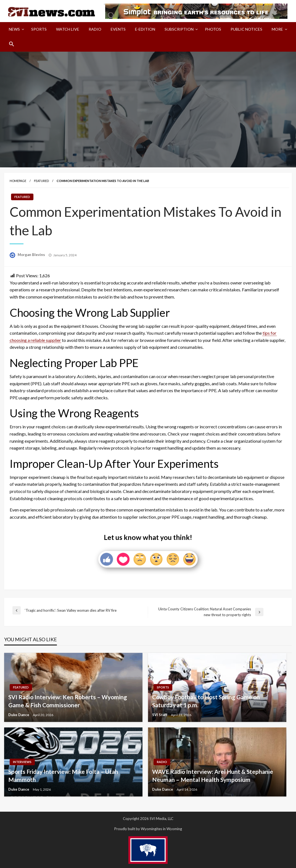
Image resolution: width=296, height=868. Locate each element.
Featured (41, 181)
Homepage (18, 181)
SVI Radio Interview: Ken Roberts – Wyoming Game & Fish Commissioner (68, 701)
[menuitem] (15, 29)
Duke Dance (19, 715)
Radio (95, 29)
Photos (213, 29)
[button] (12, 44)
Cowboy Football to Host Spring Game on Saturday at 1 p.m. (206, 701)
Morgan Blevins (32, 255)
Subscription (179, 29)
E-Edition (145, 29)
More (277, 29)
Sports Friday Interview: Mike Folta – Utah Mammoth (63, 775)
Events (118, 29)
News (14, 29)
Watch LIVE (68, 29)
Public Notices (246, 29)
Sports (39, 29)
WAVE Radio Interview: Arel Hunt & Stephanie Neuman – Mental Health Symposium (213, 775)
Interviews (22, 762)
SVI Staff (160, 715)
